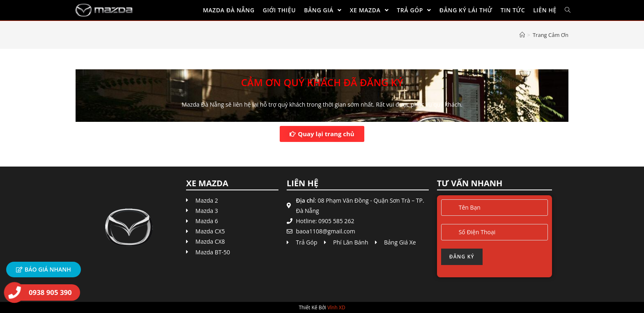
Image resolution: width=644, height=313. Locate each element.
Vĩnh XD (336, 307)
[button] (322, 134)
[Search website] (568, 10)
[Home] (522, 35)
